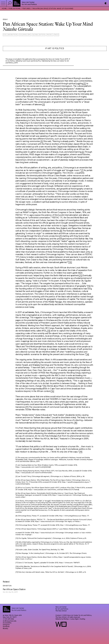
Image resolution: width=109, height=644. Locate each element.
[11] (81, 275)
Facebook (6, 626)
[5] (42, 141)
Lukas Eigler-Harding (78, 619)
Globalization (39, 35)
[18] (76, 423)
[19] (81, 452)
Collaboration (10, 35)
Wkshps (66, 619)
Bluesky (5, 628)
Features (26, 8)
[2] (85, 83)
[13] (49, 330)
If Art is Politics (55, 48)
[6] (83, 152)
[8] (61, 231)
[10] (70, 262)
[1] (16, 457)
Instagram (6, 625)
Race (56, 35)
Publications (14, 8)
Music (50, 35)
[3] (44, 104)
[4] (62, 112)
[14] (87, 354)
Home (4, 8)
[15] (45, 386)
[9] (61, 236)
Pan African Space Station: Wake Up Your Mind (53, 8)
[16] (52, 391)
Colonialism (25, 35)
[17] (27, 407)
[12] (89, 286)
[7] (82, 170)
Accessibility (7, 623)
